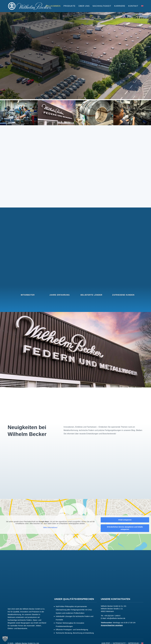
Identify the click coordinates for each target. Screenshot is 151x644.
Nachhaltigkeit (102, 6)
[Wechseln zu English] (142, 9)
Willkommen (53, 6)
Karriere (120, 6)
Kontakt (133, 6)
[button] (5, 639)
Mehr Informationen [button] (50, 527)
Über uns (84, 6)
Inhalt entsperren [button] (125, 520)
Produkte (69, 6)
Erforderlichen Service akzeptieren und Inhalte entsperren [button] (125, 528)
